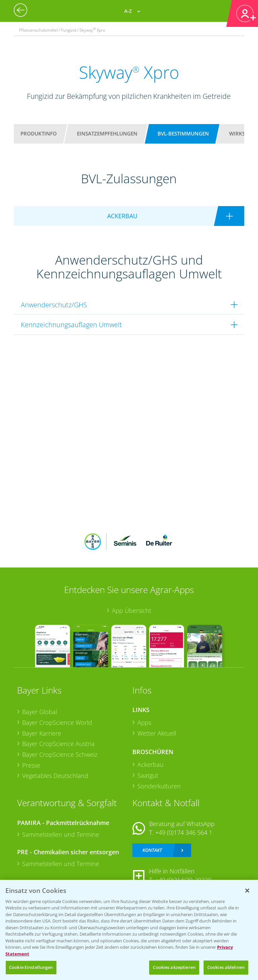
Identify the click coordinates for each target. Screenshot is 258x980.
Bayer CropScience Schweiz (60, 754)
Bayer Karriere (42, 733)
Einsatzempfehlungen (107, 133)
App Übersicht (132, 611)
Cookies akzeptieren (174, 967)
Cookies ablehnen (226, 967)
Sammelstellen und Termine (61, 834)
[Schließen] (247, 891)
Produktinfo (39, 133)
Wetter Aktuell (157, 733)
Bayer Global (40, 712)
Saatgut (148, 775)
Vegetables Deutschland (55, 776)
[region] (129, 930)
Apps (144, 722)
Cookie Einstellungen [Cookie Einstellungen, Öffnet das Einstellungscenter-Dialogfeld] (31, 967)
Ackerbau (150, 765)
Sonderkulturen (159, 786)
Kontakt (152, 850)
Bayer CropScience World (57, 722)
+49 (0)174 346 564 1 (184, 832)
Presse (31, 765)
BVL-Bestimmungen (183, 133)
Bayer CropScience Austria (58, 744)
